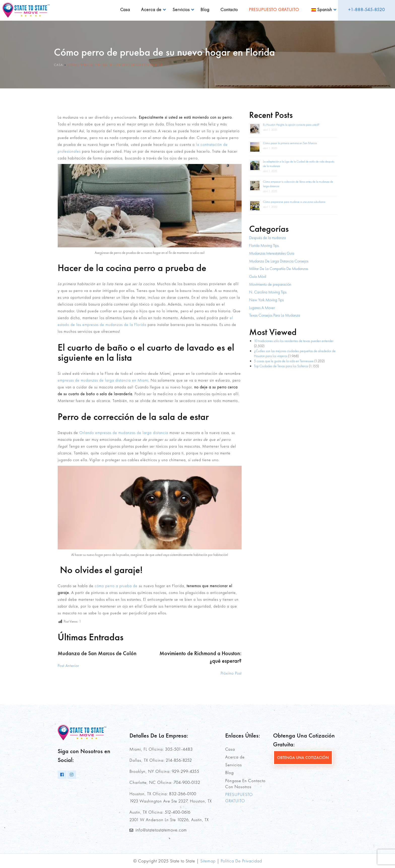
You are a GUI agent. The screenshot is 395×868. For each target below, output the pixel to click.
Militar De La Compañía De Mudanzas (279, 269)
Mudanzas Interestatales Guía (272, 253)
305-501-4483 (179, 749)
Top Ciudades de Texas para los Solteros (281, 366)
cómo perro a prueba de (116, 586)
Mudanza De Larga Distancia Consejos (279, 261)
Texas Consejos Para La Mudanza (275, 315)
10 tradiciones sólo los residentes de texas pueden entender (294, 341)
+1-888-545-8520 (367, 9)
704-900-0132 (187, 782)
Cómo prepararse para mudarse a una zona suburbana (294, 202)
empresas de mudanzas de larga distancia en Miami (103, 380)
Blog (205, 9)
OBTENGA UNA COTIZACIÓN (303, 758)
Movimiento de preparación (270, 284)
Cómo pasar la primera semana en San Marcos (290, 143)
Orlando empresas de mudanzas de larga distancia (124, 433)
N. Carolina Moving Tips (268, 292)
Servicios (181, 9)
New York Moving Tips (266, 300)
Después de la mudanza (267, 238)
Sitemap (208, 861)
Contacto (229, 9)
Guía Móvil (258, 276)
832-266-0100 (183, 794)
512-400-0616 (178, 812)
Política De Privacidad (241, 861)
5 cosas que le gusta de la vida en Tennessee (284, 361)
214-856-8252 (179, 760)
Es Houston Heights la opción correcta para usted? (291, 125)
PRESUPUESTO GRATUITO (274, 9)
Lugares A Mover (262, 308)
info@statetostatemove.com (161, 830)
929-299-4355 (186, 771)
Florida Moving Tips (264, 245)
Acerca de (151, 9)
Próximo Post (231, 673)
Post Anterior (68, 666)
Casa (125, 9)
